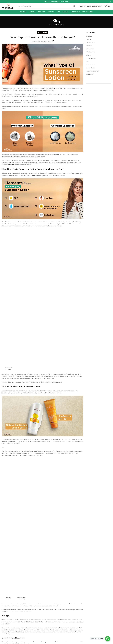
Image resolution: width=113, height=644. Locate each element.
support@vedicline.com (27, 623)
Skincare (88, 56)
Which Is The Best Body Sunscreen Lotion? (21, 262)
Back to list (43, 531)
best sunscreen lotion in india (12, 503)
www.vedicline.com (29, 454)
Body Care (89, 37)
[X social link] (8, 520)
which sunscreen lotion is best (13, 515)
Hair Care (89, 47)
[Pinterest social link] (13, 520)
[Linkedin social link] (18, 520)
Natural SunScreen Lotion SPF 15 (24, 444)
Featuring (89, 40)
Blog (41, 617)
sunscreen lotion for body (28, 507)
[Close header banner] (111, 1)
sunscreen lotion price (49, 511)
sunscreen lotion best (48, 503)
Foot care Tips (90, 43)
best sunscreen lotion (57, 89)
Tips (87, 62)
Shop (41, 611)
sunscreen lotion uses (66, 511)
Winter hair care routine (93, 72)
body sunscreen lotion (31, 503)
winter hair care (90, 69)
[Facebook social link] (4, 520)
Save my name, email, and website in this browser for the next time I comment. (26, 586)
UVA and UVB (35, 161)
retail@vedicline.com (26, 619)
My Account (43, 608)
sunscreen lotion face (10, 507)
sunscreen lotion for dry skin (47, 507)
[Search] (47, 7)
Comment (5, 549)
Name (4, 570)
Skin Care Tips (59, 26)
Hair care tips (90, 50)
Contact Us (43, 614)
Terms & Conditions (8, 617)
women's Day (90, 75)
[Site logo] (9, 6)
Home (51, 26)
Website (4, 578)
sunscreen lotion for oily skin (30, 511)
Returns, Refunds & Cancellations (8, 621)
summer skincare (91, 59)
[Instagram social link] (66, 629)
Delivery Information (8, 611)
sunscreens (11, 166)
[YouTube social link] (69, 629)
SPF (3, 323)
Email (45, 570)
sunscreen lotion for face (67, 507)
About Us (5, 608)
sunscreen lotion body (65, 503)
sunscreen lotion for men (11, 511)
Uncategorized (90, 66)
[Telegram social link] (22, 520)
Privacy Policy (6, 614)
